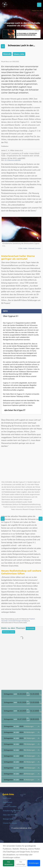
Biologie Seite (8, 819)
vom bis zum (23, 694)
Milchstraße (7, 54)
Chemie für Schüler (10, 823)
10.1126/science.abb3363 (13, 160)
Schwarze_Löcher (19, 54)
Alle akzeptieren (9, 863)
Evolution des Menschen (12, 811)
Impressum (7, 798)
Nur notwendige (21, 863)
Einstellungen (34, 863)
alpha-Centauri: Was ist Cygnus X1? (15, 410)
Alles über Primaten (10, 815)
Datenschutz (8, 802)
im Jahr (19, 726)
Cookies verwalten (10, 807)
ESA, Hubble (24, 248)
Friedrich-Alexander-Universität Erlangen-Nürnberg (18, 620)
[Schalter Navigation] (39, 5)
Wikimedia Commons (34, 248)
